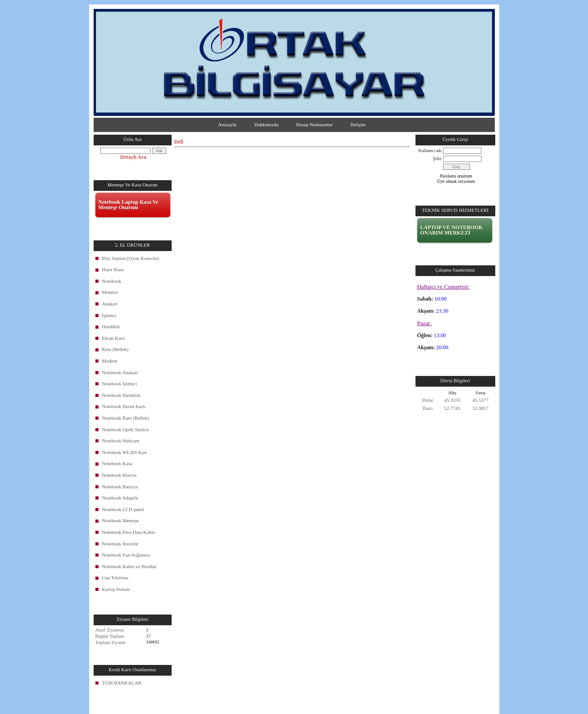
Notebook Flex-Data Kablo (129, 532)
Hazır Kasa (113, 269)
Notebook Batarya (120, 487)
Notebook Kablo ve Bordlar (130, 566)
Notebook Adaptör (120, 498)
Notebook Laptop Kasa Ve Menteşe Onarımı (128, 205)
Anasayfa (227, 124)
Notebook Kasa (117, 463)
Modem (110, 361)
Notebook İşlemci (120, 384)
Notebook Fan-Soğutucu (126, 555)
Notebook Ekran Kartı (124, 406)
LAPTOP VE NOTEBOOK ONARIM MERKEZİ (452, 230)
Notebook (112, 281)
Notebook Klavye (119, 475)
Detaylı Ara (134, 157)
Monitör (110, 292)
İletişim (358, 124)
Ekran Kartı (114, 338)
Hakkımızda (267, 124)
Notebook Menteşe (121, 520)
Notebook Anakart (120, 372)
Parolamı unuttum (456, 176)
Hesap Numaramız (314, 124)
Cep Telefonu (115, 578)
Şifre (437, 159)
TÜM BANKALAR (122, 683)
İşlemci (109, 315)
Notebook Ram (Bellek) (126, 418)
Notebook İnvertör (120, 544)
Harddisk (111, 326)
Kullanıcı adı (430, 151)
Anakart (110, 304)
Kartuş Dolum (116, 589)
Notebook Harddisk (121, 395)
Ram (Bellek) (115, 349)
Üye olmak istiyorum (456, 181)
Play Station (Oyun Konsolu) (131, 258)
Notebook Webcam (121, 441)
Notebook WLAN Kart (125, 452)
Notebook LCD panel (123, 509)
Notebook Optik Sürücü (125, 429)
